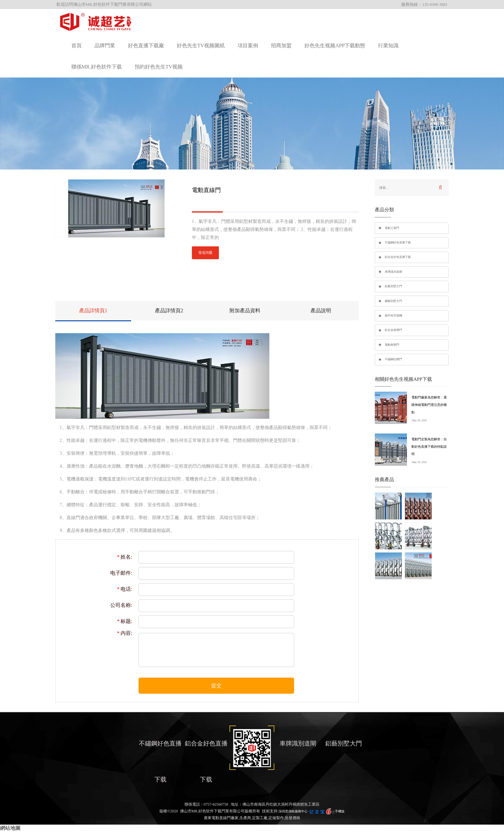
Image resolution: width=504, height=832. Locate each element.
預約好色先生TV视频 (159, 67)
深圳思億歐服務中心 (293, 811)
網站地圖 (10, 828)
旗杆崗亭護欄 (393, 315)
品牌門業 (105, 46)
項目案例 (248, 46)
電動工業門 (392, 228)
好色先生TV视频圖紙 (201, 46)
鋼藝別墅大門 (393, 301)
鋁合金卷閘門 (393, 330)
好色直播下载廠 (146, 46)
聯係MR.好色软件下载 (97, 67)
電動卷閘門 (392, 345)
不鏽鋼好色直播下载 (398, 242)
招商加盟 (281, 46)
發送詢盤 (205, 253)
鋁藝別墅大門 (393, 286)
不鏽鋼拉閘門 (393, 359)
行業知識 (388, 46)
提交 (216, 686)
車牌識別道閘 (393, 272)
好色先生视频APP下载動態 (335, 46)
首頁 (76, 46)
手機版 (340, 811)
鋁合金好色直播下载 (398, 257)
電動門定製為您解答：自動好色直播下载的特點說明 (429, 447)
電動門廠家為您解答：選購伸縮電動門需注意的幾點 (429, 405)
